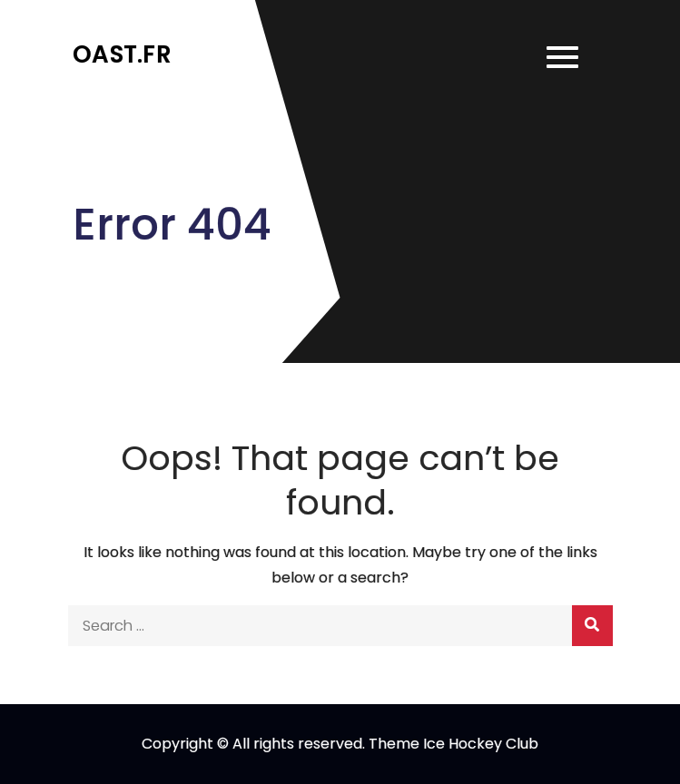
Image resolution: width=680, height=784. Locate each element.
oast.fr (122, 54)
